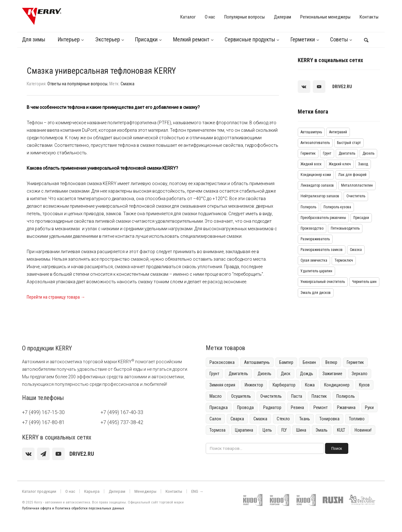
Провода (245, 407)
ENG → (185, 492)
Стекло (283, 419)
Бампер (286, 362)
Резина (297, 407)
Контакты (369, 17)
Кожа (310, 385)
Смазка (128, 84)
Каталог (188, 17)
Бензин (309, 362)
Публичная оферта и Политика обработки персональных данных (73, 508)
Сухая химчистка (314, 260)
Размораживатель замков (322, 250)
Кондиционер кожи (316, 175)
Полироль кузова (337, 207)
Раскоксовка (222, 362)
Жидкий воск (311, 164)
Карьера (87, 492)
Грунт (327, 153)
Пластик (319, 396)
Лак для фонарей (352, 175)
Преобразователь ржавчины (323, 218)
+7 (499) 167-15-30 (43, 412)
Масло (216, 396)
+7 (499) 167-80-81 (43, 422)
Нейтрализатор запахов (320, 196)
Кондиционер (337, 385)
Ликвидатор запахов (317, 185)
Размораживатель (315, 239)
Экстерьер (108, 39)
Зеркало (360, 374)
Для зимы (34, 39)
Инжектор (254, 385)
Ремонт (321, 407)
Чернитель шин (364, 282)
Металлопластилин (357, 185)
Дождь (307, 374)
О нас (210, 17)
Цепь (267, 430)
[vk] (304, 87)
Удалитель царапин (316, 271)
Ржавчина (346, 407)
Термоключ (344, 260)
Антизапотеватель (315, 143)
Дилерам (282, 17)
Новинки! (363, 430)
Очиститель (356, 196)
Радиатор (272, 407)
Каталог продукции (37, 492)
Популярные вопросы (244, 17)
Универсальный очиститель (323, 282)
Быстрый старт (349, 143)
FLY (284, 430)
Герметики (303, 39)
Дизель (368, 153)
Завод (363, 164)
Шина (301, 430)
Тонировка (329, 419)
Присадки (146, 39)
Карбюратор (284, 385)
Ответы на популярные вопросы (77, 84)
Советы (339, 39)
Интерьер (69, 39)
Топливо (357, 419)
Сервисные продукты (250, 39)
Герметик (308, 153)
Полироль (308, 207)
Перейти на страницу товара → (56, 297)
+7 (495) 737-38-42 (122, 422)
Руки (369, 407)
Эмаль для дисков (316, 293)
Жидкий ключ (340, 164)
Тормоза (217, 430)
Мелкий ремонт (191, 39)
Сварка (237, 419)
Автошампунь (311, 132)
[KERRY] (42, 16)
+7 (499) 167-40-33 (122, 412)
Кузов (364, 385)
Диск (286, 374)
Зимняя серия (222, 385)
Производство (312, 228)
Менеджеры (136, 492)
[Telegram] (43, 454)
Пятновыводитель (345, 228)
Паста (297, 396)
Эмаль (322, 430)
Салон (215, 419)
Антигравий (338, 132)
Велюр (331, 362)
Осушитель (241, 396)
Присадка (219, 407)
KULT (341, 430)
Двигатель (347, 153)
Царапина (244, 430)
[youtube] (319, 87)
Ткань (305, 419)
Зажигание (332, 374)
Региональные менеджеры (325, 17)
